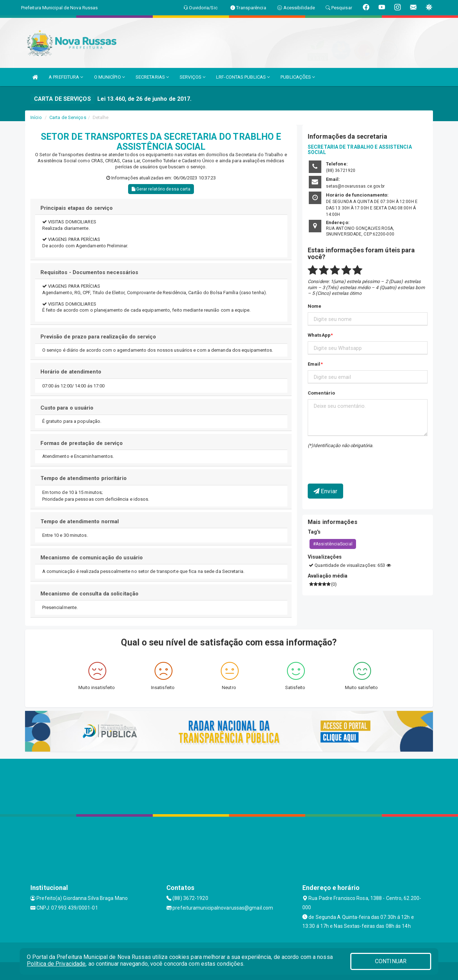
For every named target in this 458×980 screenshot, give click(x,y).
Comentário (321, 393)
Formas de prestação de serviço (82, 443)
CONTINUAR (391, 961)
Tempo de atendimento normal (80, 521)
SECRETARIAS (152, 77)
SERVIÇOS (193, 77)
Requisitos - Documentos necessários (89, 272)
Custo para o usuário (67, 408)
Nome (315, 306)
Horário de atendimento (71, 372)
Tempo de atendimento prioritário (84, 478)
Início (36, 117)
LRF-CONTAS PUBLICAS (243, 77)
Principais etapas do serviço (77, 208)
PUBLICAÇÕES (298, 77)
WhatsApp (319, 335)
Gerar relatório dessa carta (161, 189)
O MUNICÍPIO (109, 77)
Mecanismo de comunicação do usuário (92, 558)
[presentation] (350, 461)
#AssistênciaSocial (333, 544)
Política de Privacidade (56, 964)
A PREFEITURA (66, 77)
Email (314, 364)
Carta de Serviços (68, 117)
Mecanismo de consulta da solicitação (90, 594)
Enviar (325, 491)
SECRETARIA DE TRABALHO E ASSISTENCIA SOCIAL (360, 150)
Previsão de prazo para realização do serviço (98, 337)
